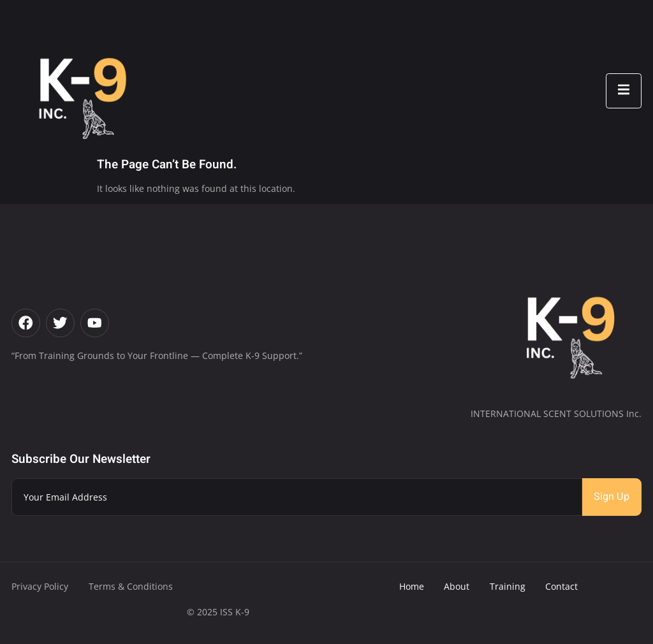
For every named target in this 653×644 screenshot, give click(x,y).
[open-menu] (624, 91)
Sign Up (612, 497)
